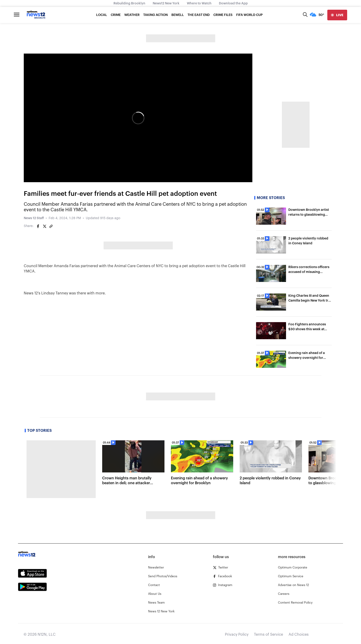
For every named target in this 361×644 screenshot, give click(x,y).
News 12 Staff (34, 218)
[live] (337, 15)
